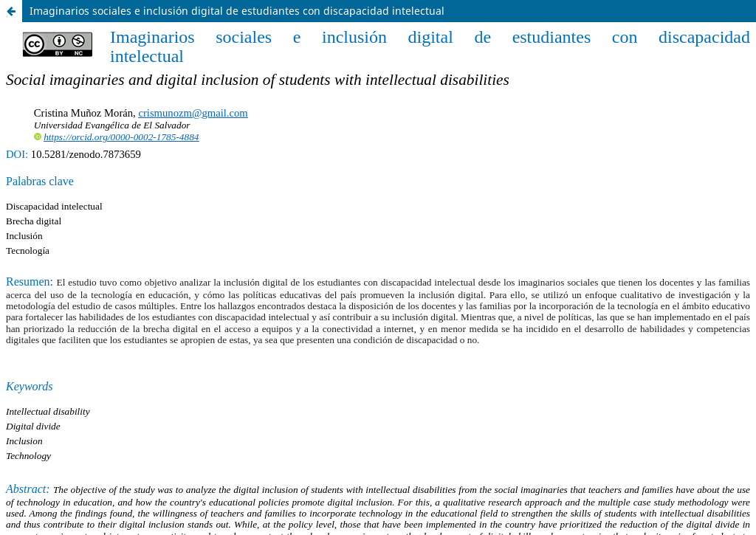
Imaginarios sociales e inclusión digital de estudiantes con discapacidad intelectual (237, 11)
